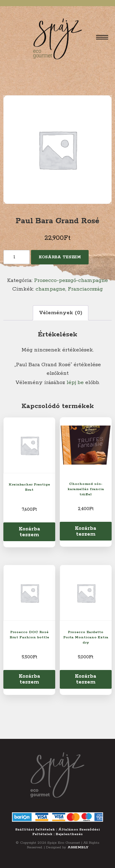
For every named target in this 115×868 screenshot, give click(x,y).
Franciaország (85, 289)
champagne (50, 289)
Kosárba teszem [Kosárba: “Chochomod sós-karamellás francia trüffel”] (86, 531)
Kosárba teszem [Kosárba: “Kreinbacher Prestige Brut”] (29, 532)
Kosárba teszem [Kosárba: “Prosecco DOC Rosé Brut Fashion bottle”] (29, 679)
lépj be (75, 382)
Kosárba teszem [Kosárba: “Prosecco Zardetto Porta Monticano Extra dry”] (86, 679)
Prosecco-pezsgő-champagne (71, 280)
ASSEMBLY (78, 847)
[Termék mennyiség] (17, 257)
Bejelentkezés (69, 834)
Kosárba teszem (60, 257)
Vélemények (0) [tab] (61, 313)
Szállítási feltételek (35, 829)
